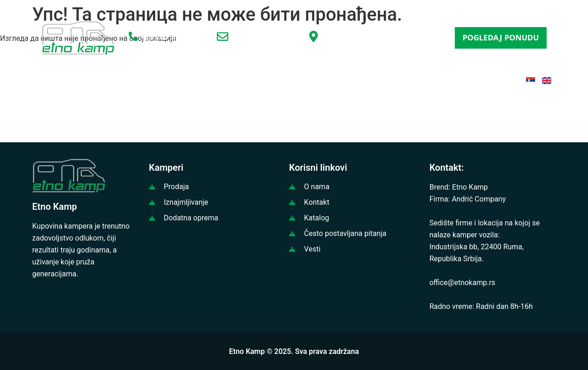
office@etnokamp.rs (266, 38)
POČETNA (63, 80)
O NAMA (112, 80)
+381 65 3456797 (171, 38)
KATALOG (329, 80)
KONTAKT (452, 80)
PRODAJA (161, 80)
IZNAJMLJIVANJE (226, 80)
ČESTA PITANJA (390, 80)
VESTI (285, 80)
